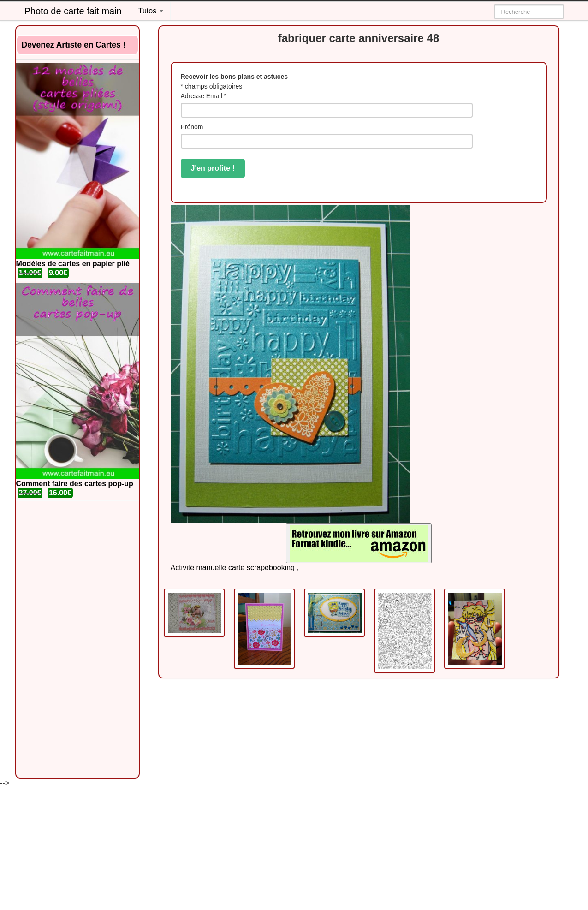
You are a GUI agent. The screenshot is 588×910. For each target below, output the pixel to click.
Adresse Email (204, 96)
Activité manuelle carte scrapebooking (233, 568)
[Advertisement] (77, 639)
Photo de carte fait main (73, 11)
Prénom (192, 127)
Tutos (151, 11)
